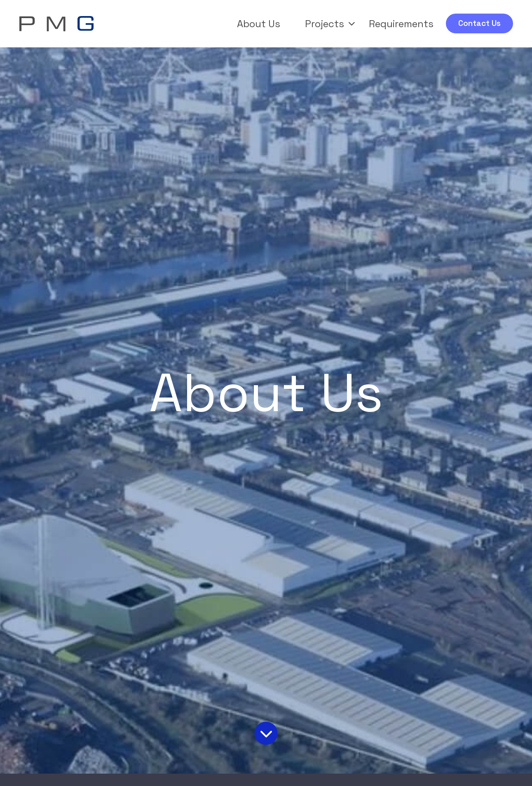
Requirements (401, 24)
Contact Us (479, 23)
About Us (259, 24)
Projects (330, 24)
